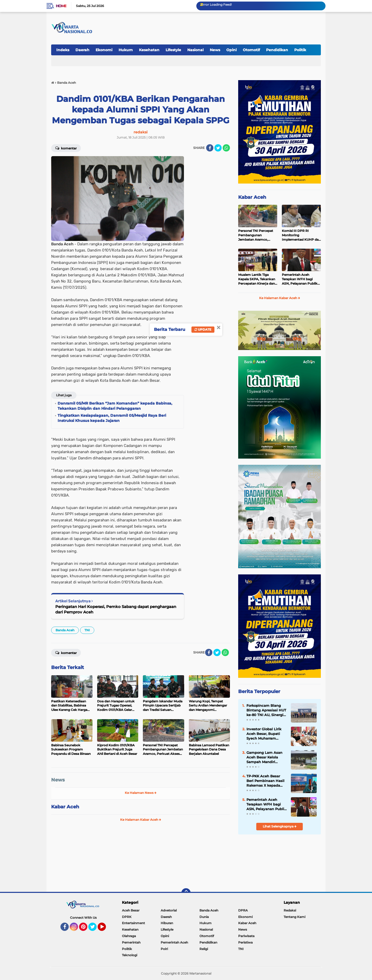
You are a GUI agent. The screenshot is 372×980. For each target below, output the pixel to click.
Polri (164, 949)
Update (203, 329)
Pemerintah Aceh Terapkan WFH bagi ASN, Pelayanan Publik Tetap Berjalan (300, 279)
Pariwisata (246, 936)
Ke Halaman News (141, 793)
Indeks (63, 50)
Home (61, 6)
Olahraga (129, 936)
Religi (204, 949)
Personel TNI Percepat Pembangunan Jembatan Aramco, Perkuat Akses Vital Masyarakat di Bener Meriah (256, 235)
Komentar (66, 148)
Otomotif (251, 50)
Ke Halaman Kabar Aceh (141, 820)
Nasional (195, 50)
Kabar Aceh (65, 807)
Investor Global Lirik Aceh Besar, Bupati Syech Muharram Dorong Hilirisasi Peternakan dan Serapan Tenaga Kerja (265, 734)
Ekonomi (104, 50)
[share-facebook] (210, 148)
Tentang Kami (295, 917)
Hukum (126, 50)
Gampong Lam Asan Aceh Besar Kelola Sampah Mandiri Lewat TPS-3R (264, 757)
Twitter (95, 929)
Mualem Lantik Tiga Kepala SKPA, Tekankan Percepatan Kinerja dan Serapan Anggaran (257, 279)
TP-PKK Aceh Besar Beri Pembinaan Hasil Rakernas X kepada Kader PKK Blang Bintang (265, 781)
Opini (231, 50)
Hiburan (167, 923)
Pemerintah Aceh (174, 942)
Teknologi (130, 955)
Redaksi (290, 910)
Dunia (204, 917)
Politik (300, 50)
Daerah (82, 50)
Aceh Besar (131, 910)
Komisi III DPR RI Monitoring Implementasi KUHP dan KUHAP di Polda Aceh (301, 235)
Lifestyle (173, 50)
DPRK (127, 917)
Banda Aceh (65, 630)
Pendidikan (277, 50)
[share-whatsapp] (226, 148)
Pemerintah (131, 942)
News (215, 50)
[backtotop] (186, 893)
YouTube (105, 929)
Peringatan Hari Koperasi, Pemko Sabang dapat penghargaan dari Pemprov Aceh (116, 609)
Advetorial (169, 910)
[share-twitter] (218, 148)
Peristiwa (245, 942)
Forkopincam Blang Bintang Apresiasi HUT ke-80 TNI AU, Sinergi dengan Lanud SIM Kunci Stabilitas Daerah (266, 710)
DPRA (243, 910)
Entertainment (133, 923)
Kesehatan (149, 50)
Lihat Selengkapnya (280, 826)
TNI (87, 630)
